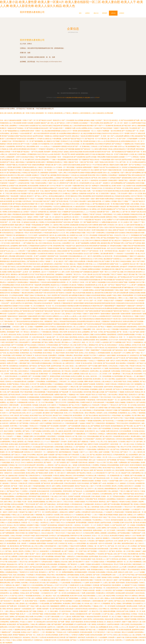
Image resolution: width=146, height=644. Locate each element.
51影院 (3, 342)
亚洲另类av (119, 640)
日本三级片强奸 (73, 577)
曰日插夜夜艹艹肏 (41, 538)
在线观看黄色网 (90, 285)
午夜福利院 (32, 449)
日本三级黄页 (52, 405)
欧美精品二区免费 (47, 481)
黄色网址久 (14, 528)
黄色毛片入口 (39, 442)
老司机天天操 (137, 345)
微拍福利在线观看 (15, 120)
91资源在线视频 (123, 217)
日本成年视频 (58, 481)
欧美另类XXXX (80, 509)
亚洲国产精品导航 (20, 136)
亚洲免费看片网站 (74, 402)
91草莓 (104, 277)
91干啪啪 (131, 290)
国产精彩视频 (70, 149)
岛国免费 (99, 212)
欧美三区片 (41, 635)
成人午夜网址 (40, 222)
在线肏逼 (59, 350)
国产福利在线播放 (132, 358)
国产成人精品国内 (96, 455)
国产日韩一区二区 (126, 162)
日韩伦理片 (22, 251)
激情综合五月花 (64, 457)
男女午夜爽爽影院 (136, 562)
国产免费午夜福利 (55, 358)
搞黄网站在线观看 (99, 217)
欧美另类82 (5, 405)
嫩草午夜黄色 (103, 366)
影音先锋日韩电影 (63, 504)
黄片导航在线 (66, 371)
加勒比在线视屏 (62, 251)
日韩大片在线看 (35, 180)
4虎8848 (101, 543)
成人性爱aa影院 (12, 149)
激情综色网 (47, 371)
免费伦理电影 (110, 199)
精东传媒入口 (93, 141)
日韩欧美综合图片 (16, 368)
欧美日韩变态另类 (36, 549)
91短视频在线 (34, 290)
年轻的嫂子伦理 (52, 543)
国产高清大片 (118, 389)
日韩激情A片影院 (54, 408)
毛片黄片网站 (137, 415)
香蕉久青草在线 (8, 609)
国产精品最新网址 (23, 624)
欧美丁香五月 (127, 342)
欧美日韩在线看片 (117, 507)
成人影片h (85, 180)
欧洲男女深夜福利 (52, 512)
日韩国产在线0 (88, 478)
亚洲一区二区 (17, 408)
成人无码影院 (137, 635)
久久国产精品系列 (116, 525)
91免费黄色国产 (136, 533)
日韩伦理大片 (104, 551)
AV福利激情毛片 (12, 282)
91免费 (83, 593)
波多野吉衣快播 (106, 523)
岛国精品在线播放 (135, 293)
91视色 (32, 183)
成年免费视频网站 (117, 183)
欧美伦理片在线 (54, 517)
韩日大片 (79, 533)
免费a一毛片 (91, 191)
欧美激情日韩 (133, 220)
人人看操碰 (57, 178)
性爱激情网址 (97, 421)
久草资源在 (110, 225)
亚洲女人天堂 (84, 353)
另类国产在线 (135, 212)
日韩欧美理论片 (28, 640)
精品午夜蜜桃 (9, 431)
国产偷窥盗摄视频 (11, 131)
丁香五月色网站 (95, 123)
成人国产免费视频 (94, 426)
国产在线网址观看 (122, 220)
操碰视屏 (78, 149)
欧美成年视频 (81, 293)
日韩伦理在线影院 (70, 483)
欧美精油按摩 (121, 606)
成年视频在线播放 (73, 575)
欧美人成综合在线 (10, 334)
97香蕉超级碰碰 (36, 225)
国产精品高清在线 (100, 478)
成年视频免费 (125, 429)
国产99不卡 (80, 220)
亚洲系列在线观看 (68, 486)
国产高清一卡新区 (78, 162)
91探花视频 (61, 436)
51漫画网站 (42, 601)
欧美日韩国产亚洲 (72, 353)
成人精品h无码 (45, 606)
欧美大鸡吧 (85, 264)
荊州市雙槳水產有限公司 (32, 40)
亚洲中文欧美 (124, 465)
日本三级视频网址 (137, 384)
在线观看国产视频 (53, 601)
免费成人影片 (84, 627)
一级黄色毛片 (71, 556)
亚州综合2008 (137, 609)
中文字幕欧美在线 (126, 577)
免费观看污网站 (95, 243)
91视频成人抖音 (97, 606)
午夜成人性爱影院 (10, 397)
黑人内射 (73, 345)
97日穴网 (98, 486)
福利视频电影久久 (22, 235)
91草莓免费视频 (111, 562)
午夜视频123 (35, 227)
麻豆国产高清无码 (116, 509)
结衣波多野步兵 (45, 418)
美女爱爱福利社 (77, 583)
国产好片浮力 (23, 178)
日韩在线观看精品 (17, 217)
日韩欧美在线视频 (50, 614)
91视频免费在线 (34, 282)
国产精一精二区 (96, 193)
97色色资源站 (7, 570)
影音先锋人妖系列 (38, 444)
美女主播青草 (95, 170)
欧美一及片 (29, 272)
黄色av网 (142, 214)
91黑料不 (134, 269)
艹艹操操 (53, 160)
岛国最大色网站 (7, 272)
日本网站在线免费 (138, 162)
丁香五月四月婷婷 (105, 397)
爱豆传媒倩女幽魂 (74, 165)
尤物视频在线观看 (131, 538)
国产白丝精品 (25, 415)
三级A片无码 (60, 429)
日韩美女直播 (84, 199)
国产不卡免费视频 (116, 342)
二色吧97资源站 (99, 162)
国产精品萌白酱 (32, 261)
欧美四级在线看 (103, 549)
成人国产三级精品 (68, 551)
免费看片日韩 (104, 287)
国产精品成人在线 (39, 178)
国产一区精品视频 (14, 632)
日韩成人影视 (112, 149)
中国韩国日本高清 (66, 146)
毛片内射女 (7, 243)
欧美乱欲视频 (53, 196)
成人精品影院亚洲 (111, 348)
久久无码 (6, 280)
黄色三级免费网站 (102, 340)
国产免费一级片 (139, 120)
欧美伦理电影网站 (43, 160)
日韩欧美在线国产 (73, 160)
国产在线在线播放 (134, 462)
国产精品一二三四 (91, 515)
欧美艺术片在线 (41, 583)
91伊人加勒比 (117, 214)
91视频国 (121, 392)
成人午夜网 (138, 154)
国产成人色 (103, 345)
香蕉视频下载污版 (59, 248)
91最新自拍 (23, 196)
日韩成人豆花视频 (57, 348)
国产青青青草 (87, 287)
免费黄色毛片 (76, 133)
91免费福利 (46, 400)
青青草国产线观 (129, 494)
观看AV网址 (126, 397)
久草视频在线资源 (25, 418)
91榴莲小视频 (67, 162)
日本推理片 (43, 227)
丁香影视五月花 (10, 235)
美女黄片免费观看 (23, 269)
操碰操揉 (89, 293)
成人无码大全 (5, 415)
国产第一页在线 (122, 332)
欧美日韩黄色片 (49, 254)
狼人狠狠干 (17, 585)
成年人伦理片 (66, 272)
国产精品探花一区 (98, 220)
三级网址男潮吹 (24, 361)
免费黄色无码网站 (46, 384)
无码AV (96, 429)
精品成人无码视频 (83, 267)
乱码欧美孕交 (129, 188)
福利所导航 (50, 274)
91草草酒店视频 (17, 141)
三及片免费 (27, 468)
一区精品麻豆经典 (67, 157)
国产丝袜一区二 (31, 635)
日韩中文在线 (20, 157)
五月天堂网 (137, 295)
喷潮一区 (20, 222)
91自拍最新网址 (10, 146)
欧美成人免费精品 (125, 345)
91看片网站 (18, 509)
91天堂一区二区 (130, 251)
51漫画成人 (113, 193)
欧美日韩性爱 (22, 358)
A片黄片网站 (130, 551)
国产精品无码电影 (106, 128)
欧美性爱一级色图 (95, 590)
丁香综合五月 (114, 405)
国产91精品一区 (137, 353)
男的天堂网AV (71, 191)
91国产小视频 (68, 261)
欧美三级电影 (106, 267)
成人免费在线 (8, 199)
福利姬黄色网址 (127, 178)
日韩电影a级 (34, 374)
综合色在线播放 (78, 392)
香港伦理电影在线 (112, 141)
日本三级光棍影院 (56, 144)
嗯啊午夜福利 (89, 382)
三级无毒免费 (104, 254)
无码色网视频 (107, 376)
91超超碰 (82, 423)
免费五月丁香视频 (24, 225)
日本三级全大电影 (103, 509)
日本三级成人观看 (110, 230)
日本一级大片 (4, 120)
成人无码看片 (25, 212)
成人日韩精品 (45, 269)
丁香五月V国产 (91, 233)
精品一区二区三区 (88, 342)
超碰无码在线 (80, 246)
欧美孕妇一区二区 (35, 402)
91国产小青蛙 (124, 173)
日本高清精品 (58, 334)
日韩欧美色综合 (47, 243)
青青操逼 (56, 332)
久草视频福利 (94, 567)
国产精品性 (42, 120)
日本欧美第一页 (30, 256)
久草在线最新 (93, 235)
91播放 (22, 293)
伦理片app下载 (123, 146)
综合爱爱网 (76, 470)
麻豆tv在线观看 (26, 175)
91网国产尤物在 (29, 295)
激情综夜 (7, 486)
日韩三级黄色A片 (103, 178)
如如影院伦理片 (122, 379)
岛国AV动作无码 (116, 160)
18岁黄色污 (75, 635)
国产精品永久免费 (87, 470)
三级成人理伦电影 (16, 536)
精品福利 (122, 251)
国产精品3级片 (126, 126)
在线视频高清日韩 (82, 614)
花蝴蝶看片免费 (70, 128)
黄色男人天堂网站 (118, 486)
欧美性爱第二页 (99, 379)
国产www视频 (14, 254)
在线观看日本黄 (58, 220)
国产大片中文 (108, 635)
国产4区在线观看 (53, 426)
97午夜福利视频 (105, 160)
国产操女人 (38, 196)
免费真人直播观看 (101, 533)
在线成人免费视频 (45, 478)
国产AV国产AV (99, 126)
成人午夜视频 (130, 209)
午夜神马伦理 (137, 280)
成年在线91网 (49, 468)
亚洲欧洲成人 (86, 146)
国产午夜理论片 (64, 345)
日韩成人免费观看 (133, 382)
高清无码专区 (48, 334)
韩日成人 (115, 251)
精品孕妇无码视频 (28, 204)
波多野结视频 (94, 556)
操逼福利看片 (45, 551)
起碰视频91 (31, 382)
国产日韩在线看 (74, 455)
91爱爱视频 (49, 162)
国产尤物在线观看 (135, 559)
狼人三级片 (47, 295)
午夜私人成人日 (17, 515)
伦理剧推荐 (105, 240)
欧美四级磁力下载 (114, 447)
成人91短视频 (101, 431)
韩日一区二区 (27, 141)
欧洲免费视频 (12, 543)
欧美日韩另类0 (109, 162)
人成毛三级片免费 (109, 583)
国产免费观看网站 (56, 603)
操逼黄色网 (15, 478)
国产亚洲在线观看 (68, 421)
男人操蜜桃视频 (43, 173)
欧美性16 (120, 186)
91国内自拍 (14, 483)
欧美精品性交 (121, 149)
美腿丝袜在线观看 (127, 248)
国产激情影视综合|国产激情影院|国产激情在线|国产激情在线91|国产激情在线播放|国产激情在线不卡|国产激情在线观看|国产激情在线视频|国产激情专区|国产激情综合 (74, 311)
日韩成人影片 (62, 191)
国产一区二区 (115, 123)
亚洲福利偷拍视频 (81, 361)
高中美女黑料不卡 (35, 562)
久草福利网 (33, 491)
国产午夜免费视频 (105, 429)
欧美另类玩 (128, 564)
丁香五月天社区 (60, 533)
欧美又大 (118, 167)
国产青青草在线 (25, 546)
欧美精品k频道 (128, 389)
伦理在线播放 (4, 133)
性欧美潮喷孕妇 (61, 575)
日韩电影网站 (57, 374)
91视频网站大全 (53, 368)
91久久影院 (94, 149)
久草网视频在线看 (16, 188)
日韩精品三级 (13, 465)
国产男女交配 (128, 426)
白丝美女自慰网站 (55, 290)
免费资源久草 (14, 423)
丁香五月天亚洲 (27, 264)
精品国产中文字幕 (90, 355)
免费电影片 (96, 186)
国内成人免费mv (27, 630)
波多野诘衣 (110, 541)
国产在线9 (28, 165)
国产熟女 (101, 327)
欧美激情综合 (24, 366)
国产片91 (62, 186)
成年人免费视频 (74, 374)
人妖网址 (118, 614)
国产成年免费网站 (135, 173)
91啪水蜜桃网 (63, 280)
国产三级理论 (109, 601)
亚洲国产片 (45, 376)
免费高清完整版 (112, 434)
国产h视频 (33, 611)
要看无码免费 (14, 405)
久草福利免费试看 (103, 264)
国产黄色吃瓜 (73, 564)
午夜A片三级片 (39, 204)
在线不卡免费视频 (46, 423)
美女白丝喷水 (104, 556)
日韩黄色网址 (100, 233)
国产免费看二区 (47, 225)
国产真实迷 (121, 460)
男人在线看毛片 (49, 515)
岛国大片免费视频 (103, 131)
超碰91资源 (63, 199)
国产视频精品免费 (18, 452)
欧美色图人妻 (54, 133)
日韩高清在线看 (30, 570)
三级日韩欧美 (26, 227)
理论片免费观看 (47, 630)
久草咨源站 (138, 408)
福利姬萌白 (139, 541)
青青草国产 (59, 222)
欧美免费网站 (137, 371)
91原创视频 (104, 269)
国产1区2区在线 (109, 640)
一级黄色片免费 (136, 549)
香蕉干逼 (28, 554)
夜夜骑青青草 (45, 133)
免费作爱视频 (41, 543)
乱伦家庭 (46, 139)
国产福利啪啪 (11, 173)
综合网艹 (33, 368)
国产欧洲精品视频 (124, 533)
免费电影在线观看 (96, 173)
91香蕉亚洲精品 (107, 214)
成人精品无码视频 (87, 133)
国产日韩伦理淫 (63, 295)
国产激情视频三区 (103, 246)
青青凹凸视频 (76, 603)
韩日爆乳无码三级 (31, 160)
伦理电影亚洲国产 (115, 178)
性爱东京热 (16, 193)
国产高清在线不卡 (7, 601)
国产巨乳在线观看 (37, 152)
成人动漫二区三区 (82, 235)
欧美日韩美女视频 (56, 554)
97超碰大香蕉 (124, 128)
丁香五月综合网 (30, 504)
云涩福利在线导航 (23, 183)
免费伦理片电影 (12, 363)
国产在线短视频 (104, 274)
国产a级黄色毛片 (137, 457)
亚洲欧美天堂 (56, 439)
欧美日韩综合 (50, 429)
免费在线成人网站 (16, 374)
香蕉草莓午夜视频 (38, 410)
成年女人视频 (136, 126)
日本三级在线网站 (136, 449)
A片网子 (98, 342)
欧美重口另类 (59, 515)
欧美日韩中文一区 (40, 170)
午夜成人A (93, 577)
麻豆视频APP (141, 376)
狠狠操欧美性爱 (7, 204)
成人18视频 (77, 264)
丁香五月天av (77, 274)
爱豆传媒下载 (133, 274)
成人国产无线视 (132, 238)
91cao (46, 442)
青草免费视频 (127, 603)
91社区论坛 (56, 207)
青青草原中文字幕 (77, 536)
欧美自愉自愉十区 (123, 355)
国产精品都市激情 (48, 447)
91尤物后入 (27, 387)
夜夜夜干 (55, 567)
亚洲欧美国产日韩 (110, 293)
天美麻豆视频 (138, 389)
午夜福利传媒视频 (52, 392)
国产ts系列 (40, 504)
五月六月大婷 (114, 340)
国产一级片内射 (35, 133)
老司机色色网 (86, 496)
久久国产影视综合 (103, 146)
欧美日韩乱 (67, 222)
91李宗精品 (69, 254)
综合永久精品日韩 (48, 533)
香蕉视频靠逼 (110, 423)
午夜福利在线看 (106, 350)
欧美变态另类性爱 (60, 637)
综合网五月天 (86, 170)
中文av (63, 523)
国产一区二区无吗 (58, 337)
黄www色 (45, 329)
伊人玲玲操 (86, 603)
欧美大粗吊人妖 (38, 264)
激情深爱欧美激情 (28, 214)
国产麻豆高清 (46, 483)
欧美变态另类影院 (127, 368)
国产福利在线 (85, 149)
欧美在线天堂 (73, 332)
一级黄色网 (132, 180)
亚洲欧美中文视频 (84, 295)
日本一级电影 (28, 217)
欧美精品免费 (120, 593)
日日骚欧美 (19, 434)
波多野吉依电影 (127, 160)
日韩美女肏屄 (34, 423)
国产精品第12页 (122, 230)
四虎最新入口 (56, 361)
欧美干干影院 (55, 523)
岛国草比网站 (94, 371)
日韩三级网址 (32, 358)
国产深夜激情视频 (72, 598)
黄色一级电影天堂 (6, 473)
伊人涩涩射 (139, 193)
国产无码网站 (95, 254)
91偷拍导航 (47, 434)
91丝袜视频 (120, 421)
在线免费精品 (111, 499)
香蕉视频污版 (50, 632)
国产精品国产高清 (73, 559)
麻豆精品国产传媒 (81, 444)
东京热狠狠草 (103, 180)
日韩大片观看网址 (102, 175)
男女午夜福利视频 (26, 392)
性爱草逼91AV (96, 222)
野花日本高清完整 (41, 627)
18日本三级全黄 (87, 274)
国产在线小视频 (72, 238)
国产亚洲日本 (136, 478)
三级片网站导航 (69, 444)
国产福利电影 (53, 191)
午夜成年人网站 (84, 277)
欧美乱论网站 (31, 473)
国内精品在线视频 (12, 418)
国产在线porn (90, 348)
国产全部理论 (35, 379)
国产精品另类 (15, 287)
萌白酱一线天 (106, 248)
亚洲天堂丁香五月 (33, 209)
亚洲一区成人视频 (42, 191)
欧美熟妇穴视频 (80, 233)
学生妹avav (89, 204)
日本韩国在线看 (77, 439)
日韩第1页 (79, 363)
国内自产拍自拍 (80, 486)
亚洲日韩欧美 (16, 460)
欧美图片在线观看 (28, 123)
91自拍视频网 (103, 637)
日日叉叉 (22, 465)
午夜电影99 (104, 405)
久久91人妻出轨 (66, 617)
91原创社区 (33, 212)
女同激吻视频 (132, 167)
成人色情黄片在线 (129, 186)
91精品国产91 (12, 183)
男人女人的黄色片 (80, 327)
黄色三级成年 (141, 207)
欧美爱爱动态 (14, 366)
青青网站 (35, 489)
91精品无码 (82, 541)
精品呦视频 (102, 282)
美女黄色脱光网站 (137, 624)
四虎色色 (97, 382)
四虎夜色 (99, 439)
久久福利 (127, 225)
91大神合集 (73, 175)
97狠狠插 (50, 248)
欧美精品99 (18, 481)
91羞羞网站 (17, 630)
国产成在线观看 (96, 248)
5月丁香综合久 (25, 332)
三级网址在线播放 (66, 630)
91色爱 (28, 251)
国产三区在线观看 (95, 614)
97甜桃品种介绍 (126, 240)
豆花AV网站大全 (104, 609)
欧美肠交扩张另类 (102, 191)
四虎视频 (61, 355)
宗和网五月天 (57, 193)
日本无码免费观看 (125, 431)
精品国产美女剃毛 (65, 136)
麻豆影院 (134, 410)
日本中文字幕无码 (137, 196)
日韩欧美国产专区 (29, 499)
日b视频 (65, 193)
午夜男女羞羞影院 (73, 632)
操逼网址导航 (78, 530)
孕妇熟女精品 (102, 447)
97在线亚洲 (98, 580)
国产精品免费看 (123, 489)
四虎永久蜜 (84, 374)
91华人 (117, 162)
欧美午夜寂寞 (106, 426)
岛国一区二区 (50, 217)
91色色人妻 (140, 180)
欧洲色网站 (67, 603)
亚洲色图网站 (46, 285)
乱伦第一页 (109, 204)
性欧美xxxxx (91, 473)
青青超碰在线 (119, 387)
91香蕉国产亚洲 (15, 439)
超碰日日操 (123, 515)
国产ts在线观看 (41, 256)
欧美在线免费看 (33, 186)
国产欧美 (94, 178)
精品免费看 (49, 178)
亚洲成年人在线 (102, 413)
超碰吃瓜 (61, 196)
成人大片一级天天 (86, 256)
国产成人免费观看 (12, 556)
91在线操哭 (109, 512)
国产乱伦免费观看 (32, 248)
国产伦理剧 (9, 240)
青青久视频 (7, 214)
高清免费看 (37, 439)
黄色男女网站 (64, 509)
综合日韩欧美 (99, 144)
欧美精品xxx (93, 353)
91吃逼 (139, 350)
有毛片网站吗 (42, 449)
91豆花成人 (86, 238)
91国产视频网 (87, 222)
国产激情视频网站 (38, 141)
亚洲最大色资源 (99, 562)
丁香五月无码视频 (40, 559)
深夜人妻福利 (20, 603)
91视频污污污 (132, 256)
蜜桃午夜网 (103, 225)
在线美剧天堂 (135, 355)
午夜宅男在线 (26, 201)
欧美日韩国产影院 (31, 601)
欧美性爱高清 (38, 462)
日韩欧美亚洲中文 (35, 476)
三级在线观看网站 (9, 496)
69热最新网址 (49, 259)
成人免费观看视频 (63, 596)
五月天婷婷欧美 (139, 170)
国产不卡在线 (25, 144)
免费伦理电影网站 (85, 606)
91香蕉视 (74, 131)
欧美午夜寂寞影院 (98, 196)
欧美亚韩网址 (139, 632)
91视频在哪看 (87, 329)
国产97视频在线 (112, 502)
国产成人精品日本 (115, 240)
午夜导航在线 (25, 207)
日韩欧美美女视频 (131, 233)
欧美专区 (6, 423)
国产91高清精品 (127, 131)
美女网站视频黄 (10, 277)
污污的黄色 (122, 442)
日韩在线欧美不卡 (102, 473)
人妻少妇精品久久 (107, 382)
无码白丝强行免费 (59, 259)
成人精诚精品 (74, 606)
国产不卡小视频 (15, 209)
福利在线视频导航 (53, 282)
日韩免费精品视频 (8, 285)
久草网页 (35, 217)
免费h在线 (74, 449)
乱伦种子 (49, 120)
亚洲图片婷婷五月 (87, 402)
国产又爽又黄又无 (72, 183)
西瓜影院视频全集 (94, 280)
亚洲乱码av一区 (121, 468)
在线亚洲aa (47, 567)
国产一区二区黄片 (11, 222)
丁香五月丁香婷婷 (116, 274)
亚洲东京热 (16, 144)
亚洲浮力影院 (73, 442)
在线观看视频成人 (52, 382)
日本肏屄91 (10, 436)
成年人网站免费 (30, 240)
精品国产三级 (134, 627)
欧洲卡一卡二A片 (91, 525)
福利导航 (98, 201)
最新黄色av (15, 274)
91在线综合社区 (101, 460)
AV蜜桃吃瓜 (6, 259)
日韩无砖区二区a (65, 382)
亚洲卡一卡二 (8, 238)
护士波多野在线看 (81, 624)
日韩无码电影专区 (51, 546)
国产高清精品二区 (20, 128)
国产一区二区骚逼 (129, 525)
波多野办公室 (24, 549)
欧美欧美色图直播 (125, 630)
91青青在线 (94, 517)
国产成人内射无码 (42, 126)
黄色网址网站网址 (26, 267)
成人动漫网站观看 (23, 131)
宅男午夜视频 (46, 439)
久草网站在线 (78, 340)
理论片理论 (51, 575)
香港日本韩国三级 (22, 533)
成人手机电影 (29, 442)
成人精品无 (59, 261)
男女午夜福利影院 (95, 267)
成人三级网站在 (73, 193)
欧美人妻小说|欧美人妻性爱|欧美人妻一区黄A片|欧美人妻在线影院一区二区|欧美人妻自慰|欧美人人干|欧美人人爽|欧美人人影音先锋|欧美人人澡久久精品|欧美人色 (53, 113)
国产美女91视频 (114, 285)
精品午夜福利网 (12, 261)
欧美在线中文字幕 (36, 334)
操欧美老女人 (81, 212)
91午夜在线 (43, 282)
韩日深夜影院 (137, 400)
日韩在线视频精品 (56, 470)
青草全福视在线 (137, 175)
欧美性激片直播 (28, 515)
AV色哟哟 (23, 209)
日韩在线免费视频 (68, 478)
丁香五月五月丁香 (130, 507)
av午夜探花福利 (47, 233)
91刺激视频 (131, 282)
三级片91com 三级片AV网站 (89, 452)
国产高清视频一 (93, 551)
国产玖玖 (133, 277)
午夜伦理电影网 (66, 178)
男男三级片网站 (17, 499)
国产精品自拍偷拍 (119, 227)
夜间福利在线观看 (117, 520)
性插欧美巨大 (121, 499)
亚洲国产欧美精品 (13, 384)
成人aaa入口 (93, 374)
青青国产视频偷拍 (19, 635)
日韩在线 (94, 146)
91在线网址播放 (129, 640)
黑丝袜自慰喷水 (78, 254)
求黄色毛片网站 (51, 577)
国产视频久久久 (126, 609)
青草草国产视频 (38, 614)
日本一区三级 (70, 590)
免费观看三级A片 (64, 329)
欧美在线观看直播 (120, 327)
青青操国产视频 (60, 556)
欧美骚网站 (18, 264)
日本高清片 (16, 327)
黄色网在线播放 (23, 282)
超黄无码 (130, 259)
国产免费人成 (58, 340)
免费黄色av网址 (36, 251)
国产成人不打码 (74, 405)
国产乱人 (46, 196)
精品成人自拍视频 (77, 382)
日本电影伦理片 (120, 199)
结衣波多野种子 (105, 444)
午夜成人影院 (25, 384)
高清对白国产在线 (123, 611)
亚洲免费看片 (53, 355)
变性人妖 (53, 123)
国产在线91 (66, 188)
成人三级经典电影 (94, 507)
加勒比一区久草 (102, 457)
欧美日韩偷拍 (66, 376)
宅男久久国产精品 (126, 243)
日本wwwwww (113, 457)
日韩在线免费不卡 (25, 342)
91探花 (65, 541)
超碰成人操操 (68, 152)
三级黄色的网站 (45, 588)
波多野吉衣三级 (69, 217)
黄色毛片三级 (137, 622)
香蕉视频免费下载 (127, 504)
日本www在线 (7, 630)
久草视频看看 (106, 603)
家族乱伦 (84, 426)
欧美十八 (6, 413)
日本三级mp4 (123, 546)
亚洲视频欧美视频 (64, 418)
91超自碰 (48, 337)
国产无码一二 (107, 212)
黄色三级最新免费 (65, 277)
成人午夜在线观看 (15, 123)
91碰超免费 (37, 285)
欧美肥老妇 (45, 251)
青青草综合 (141, 619)
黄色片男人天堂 (97, 611)
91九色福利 (123, 238)
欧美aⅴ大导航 (105, 507)
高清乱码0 (88, 178)
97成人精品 (54, 496)
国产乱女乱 (7, 251)
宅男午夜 (6, 366)
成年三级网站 (57, 486)
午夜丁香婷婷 (80, 395)
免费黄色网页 (141, 329)
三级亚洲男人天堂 (62, 627)
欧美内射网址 (126, 196)
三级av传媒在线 (81, 538)
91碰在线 (82, 136)
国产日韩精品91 (117, 144)
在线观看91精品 (71, 293)
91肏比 (141, 264)
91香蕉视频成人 (35, 481)
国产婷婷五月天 (50, 230)
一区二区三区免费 (109, 530)
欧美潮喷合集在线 (23, 611)
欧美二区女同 (64, 269)
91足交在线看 (46, 528)
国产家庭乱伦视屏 (42, 473)
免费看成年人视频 (45, 624)
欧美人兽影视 (33, 590)
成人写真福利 (116, 196)
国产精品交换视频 (110, 332)
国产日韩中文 (135, 491)
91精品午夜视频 (129, 418)
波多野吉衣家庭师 (114, 624)
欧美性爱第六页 (92, 637)
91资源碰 (88, 564)
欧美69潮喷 (114, 146)
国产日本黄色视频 (114, 504)
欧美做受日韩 (99, 152)
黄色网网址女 (12, 180)
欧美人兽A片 (27, 413)
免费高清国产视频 (78, 617)
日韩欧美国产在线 (118, 538)
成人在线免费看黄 (19, 238)
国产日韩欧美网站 (90, 227)
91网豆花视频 (70, 167)
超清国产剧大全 (86, 165)
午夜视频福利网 (22, 402)
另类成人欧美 (25, 593)
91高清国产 (43, 525)
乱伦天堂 (96, 274)
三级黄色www (25, 478)
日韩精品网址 (91, 554)
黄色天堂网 (63, 332)
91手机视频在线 (63, 405)
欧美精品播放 (73, 541)
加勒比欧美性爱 (64, 368)
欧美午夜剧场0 (103, 337)
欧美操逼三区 (102, 622)
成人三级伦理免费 (76, 126)
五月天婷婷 (25, 290)
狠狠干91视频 (127, 622)
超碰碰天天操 (7, 141)
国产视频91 (137, 556)
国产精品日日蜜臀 (23, 494)
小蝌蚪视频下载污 (25, 363)
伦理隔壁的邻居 (115, 570)
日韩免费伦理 (86, 512)
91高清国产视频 (113, 481)
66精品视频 (88, 220)
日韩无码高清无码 (45, 489)
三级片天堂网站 (63, 546)
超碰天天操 (137, 577)
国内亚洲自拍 (15, 546)
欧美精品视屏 (12, 624)
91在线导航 (7, 489)
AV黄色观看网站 (61, 160)
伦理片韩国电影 (17, 355)
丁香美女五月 (33, 426)
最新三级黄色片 (79, 499)
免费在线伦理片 (77, 619)
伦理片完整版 (37, 188)
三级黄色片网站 (58, 225)
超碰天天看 (46, 554)
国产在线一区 (113, 546)
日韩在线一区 (38, 434)
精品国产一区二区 (114, 400)
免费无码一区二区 (123, 562)
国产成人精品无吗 (106, 436)
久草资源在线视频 (52, 345)
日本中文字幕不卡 (35, 528)
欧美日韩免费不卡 (96, 583)
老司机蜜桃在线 (7, 160)
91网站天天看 (74, 387)
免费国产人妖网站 (75, 512)
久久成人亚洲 (84, 240)
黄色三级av (8, 408)
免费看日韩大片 (66, 580)
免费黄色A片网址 (129, 136)
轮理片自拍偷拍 (120, 233)
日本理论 (41, 261)
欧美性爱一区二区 (46, 494)
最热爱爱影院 (112, 334)
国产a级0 (47, 123)
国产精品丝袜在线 (16, 413)
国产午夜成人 (11, 162)
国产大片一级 (36, 340)
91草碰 (42, 175)
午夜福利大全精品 (125, 502)
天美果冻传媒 (49, 204)
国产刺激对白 (60, 293)
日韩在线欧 (92, 572)
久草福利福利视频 (99, 410)
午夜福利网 (116, 436)
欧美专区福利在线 (35, 556)
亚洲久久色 (82, 436)
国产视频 (101, 290)
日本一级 (74, 243)
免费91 (126, 165)
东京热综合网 (74, 627)
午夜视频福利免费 (115, 287)
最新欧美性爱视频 (110, 611)
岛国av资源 (55, 199)
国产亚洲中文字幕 (117, 418)
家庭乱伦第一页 (138, 512)
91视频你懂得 (76, 186)
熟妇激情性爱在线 (21, 382)
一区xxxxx (93, 131)
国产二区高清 (4, 254)
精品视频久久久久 (113, 483)
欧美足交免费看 (77, 376)
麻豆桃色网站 (30, 293)
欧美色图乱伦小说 (85, 209)
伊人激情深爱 (108, 389)
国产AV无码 (58, 165)
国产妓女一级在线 (69, 614)
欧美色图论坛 (58, 162)
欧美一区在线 (123, 170)
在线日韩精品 (87, 410)
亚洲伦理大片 (133, 395)
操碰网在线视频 (129, 334)
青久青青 (116, 261)
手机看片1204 (51, 170)
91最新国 (126, 476)
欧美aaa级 (117, 635)
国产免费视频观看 (9, 533)
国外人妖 (92, 460)
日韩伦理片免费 (45, 348)
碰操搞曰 (123, 483)
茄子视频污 (57, 141)
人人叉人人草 (124, 627)
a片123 (128, 235)
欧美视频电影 (15, 293)
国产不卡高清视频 (18, 345)
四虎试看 (57, 154)
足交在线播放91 (84, 123)
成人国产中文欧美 (119, 358)
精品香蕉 (11, 175)
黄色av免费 (113, 462)
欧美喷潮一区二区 (65, 282)
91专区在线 (35, 201)
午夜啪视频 (54, 280)
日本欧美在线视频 (64, 640)
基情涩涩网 (105, 193)
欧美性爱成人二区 (39, 596)
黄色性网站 (41, 465)
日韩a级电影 (140, 251)
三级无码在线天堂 (73, 240)
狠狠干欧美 (43, 201)
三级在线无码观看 (19, 473)
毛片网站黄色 (39, 295)
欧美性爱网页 (7, 337)
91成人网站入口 (138, 520)
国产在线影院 (61, 462)
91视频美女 (57, 562)
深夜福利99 (62, 525)
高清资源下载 (23, 476)
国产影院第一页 (119, 188)
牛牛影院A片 (130, 227)
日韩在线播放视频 (74, 256)
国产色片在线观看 (71, 397)
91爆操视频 (141, 413)
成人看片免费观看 (6, 643)
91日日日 (107, 520)
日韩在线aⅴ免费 (112, 572)
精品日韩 (40, 455)
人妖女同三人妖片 (25, 340)
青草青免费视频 (81, 523)
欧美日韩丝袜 (78, 334)
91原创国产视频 (10, 165)
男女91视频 (18, 230)
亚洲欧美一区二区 (135, 611)
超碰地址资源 (13, 476)
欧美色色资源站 (99, 619)
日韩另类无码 (79, 489)
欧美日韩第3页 (90, 431)
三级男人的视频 (31, 517)
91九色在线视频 (51, 240)
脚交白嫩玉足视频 (98, 392)
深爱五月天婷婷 (93, 444)
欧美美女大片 (29, 452)
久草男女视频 (78, 384)
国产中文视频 (93, 366)
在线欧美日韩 (105, 418)
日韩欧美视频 (59, 447)
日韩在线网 (82, 201)
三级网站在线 (43, 457)
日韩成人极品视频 (104, 259)
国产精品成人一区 (130, 376)
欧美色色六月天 (118, 133)
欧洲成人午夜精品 (22, 173)
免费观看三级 (88, 418)
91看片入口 (107, 272)
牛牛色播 (13, 348)
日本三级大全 (119, 225)
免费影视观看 (87, 167)
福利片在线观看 (30, 126)
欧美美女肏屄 (130, 392)
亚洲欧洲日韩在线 (25, 530)
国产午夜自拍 (100, 348)
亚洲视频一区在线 (101, 481)
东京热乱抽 (120, 596)
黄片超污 (55, 588)
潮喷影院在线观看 (88, 481)
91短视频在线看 (89, 504)
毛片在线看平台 (138, 603)
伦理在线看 (108, 543)
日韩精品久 (102, 434)
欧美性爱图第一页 (79, 415)
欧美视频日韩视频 (112, 515)
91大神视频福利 (8, 509)
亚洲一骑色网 (22, 543)
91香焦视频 (115, 329)
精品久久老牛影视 (54, 580)
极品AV (65, 570)
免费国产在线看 (40, 230)
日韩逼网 (86, 141)
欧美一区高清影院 (20, 606)
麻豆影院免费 (23, 274)
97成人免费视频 (44, 590)
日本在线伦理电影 (82, 460)
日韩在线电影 (36, 530)
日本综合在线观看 (138, 340)
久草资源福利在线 (76, 504)
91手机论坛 (32, 280)
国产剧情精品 (65, 126)
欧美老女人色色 (84, 337)
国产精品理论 (81, 473)
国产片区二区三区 (115, 473)
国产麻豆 (112, 551)
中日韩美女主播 (91, 476)
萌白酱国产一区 (97, 136)
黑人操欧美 (59, 431)
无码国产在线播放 (15, 379)
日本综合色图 (15, 389)
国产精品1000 (40, 240)
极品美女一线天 (51, 596)
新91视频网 (83, 160)
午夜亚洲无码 (9, 457)
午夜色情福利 (35, 588)
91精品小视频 (116, 295)
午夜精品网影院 (27, 188)
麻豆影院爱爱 (8, 201)
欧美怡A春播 (14, 444)
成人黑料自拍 (79, 227)
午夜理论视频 (84, 577)
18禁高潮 (75, 611)
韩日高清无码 (69, 507)
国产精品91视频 (38, 259)
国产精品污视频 (6, 507)
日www (111, 556)
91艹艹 (129, 157)
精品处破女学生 (12, 564)
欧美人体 (62, 538)
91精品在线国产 (63, 387)
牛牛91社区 (128, 387)
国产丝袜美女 (61, 149)
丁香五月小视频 (124, 491)
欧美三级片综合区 (29, 509)
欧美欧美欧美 (8, 554)
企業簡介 (88, 13)
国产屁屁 (71, 139)
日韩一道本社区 (97, 329)
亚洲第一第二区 (107, 496)
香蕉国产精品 (123, 395)
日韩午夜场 (131, 230)
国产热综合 (6, 188)
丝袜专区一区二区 (15, 447)
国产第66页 (126, 212)
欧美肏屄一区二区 (20, 248)
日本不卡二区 (114, 139)
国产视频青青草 (72, 637)
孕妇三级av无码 (36, 243)
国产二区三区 (34, 120)
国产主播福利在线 (109, 439)
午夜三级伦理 (15, 415)
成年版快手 (124, 267)
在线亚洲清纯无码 (112, 588)
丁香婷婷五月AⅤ (24, 572)
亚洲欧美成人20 (70, 447)
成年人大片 (12, 494)
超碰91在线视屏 (49, 455)
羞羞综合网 (40, 570)
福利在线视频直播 (84, 131)
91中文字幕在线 (97, 165)
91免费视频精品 (5, 287)
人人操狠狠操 (70, 429)
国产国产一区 (77, 146)
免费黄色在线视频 (94, 269)
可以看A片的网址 (83, 567)
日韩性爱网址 (48, 220)
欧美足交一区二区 (137, 141)
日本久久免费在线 (27, 462)
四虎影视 (115, 170)
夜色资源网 (138, 374)
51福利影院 (68, 274)
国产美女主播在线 (92, 415)
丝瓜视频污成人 (112, 277)
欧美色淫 (29, 136)
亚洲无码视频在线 (14, 212)
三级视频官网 (102, 630)
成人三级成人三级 (40, 167)
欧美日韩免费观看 (118, 598)
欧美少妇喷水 (126, 436)
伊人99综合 (7, 640)
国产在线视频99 (119, 590)
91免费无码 (130, 496)
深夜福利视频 (36, 342)
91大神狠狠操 (32, 543)
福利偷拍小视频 (89, 120)
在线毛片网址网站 (122, 361)
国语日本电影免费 (42, 536)
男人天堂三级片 (27, 439)
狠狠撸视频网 (57, 570)
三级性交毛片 (77, 342)
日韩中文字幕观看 (72, 123)
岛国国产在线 (114, 264)
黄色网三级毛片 (5, 274)
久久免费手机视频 (135, 123)
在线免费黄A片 (31, 139)
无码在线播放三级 (86, 368)
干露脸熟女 (80, 285)
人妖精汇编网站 (101, 528)
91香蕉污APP (85, 251)
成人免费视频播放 (63, 410)
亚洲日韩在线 (83, 462)
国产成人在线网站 (20, 154)
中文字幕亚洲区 (14, 590)
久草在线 (31, 583)
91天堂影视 (51, 272)
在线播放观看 (74, 225)
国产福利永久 (61, 123)
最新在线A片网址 (76, 196)
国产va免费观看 (67, 180)
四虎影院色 (100, 384)
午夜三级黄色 (15, 350)
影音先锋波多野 (31, 465)
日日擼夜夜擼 (22, 397)
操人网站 (49, 502)
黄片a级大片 (62, 473)
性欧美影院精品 (114, 368)
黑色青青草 (97, 617)
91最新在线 (8, 517)
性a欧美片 (35, 418)
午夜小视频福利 (141, 598)
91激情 (126, 290)
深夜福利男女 (5, 593)
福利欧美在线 (85, 259)
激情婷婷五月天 (69, 348)
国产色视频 (27, 243)
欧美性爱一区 (107, 617)
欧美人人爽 (73, 567)
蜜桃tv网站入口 (117, 212)
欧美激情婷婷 (59, 468)
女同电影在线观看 (17, 295)
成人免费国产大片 (110, 220)
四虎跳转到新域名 (46, 397)
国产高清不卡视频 (106, 170)
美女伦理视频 (79, 120)
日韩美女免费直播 (79, 261)
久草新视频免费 (55, 551)
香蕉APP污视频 (123, 201)
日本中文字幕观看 (19, 517)
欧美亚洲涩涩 (141, 590)
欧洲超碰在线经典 (53, 559)
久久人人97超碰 (60, 499)
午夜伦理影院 (51, 436)
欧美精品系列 (41, 622)
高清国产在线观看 (74, 496)
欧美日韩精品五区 (16, 637)
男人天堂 (122, 235)
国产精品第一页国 (62, 209)
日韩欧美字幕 (5, 389)
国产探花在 (33, 366)
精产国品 (104, 238)
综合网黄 (66, 225)
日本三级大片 (58, 502)
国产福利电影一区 (82, 447)
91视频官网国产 (40, 214)
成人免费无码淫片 (82, 366)
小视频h (26, 481)
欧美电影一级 (5, 546)
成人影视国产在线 (12, 186)
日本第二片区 (84, 282)
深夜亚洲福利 (137, 564)
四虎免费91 (47, 152)
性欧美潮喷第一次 (118, 585)
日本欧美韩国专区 (59, 549)
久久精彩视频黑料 (89, 491)
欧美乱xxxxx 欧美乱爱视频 (77, 543)
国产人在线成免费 (117, 136)
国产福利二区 (141, 442)
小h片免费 (136, 160)
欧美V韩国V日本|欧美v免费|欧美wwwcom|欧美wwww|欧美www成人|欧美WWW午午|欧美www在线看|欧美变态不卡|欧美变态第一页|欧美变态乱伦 (85, 316)
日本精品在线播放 (125, 261)
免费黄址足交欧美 (49, 598)
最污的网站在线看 (57, 483)
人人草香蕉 (9, 167)
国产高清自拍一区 (95, 251)
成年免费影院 (53, 329)
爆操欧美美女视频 (87, 580)
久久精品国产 (5, 528)
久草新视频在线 (16, 214)
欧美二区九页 (16, 462)
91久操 (31, 178)
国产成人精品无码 (52, 509)
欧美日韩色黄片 (32, 149)
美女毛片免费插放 (20, 525)
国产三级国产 (51, 201)
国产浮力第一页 (124, 405)
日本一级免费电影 (114, 374)
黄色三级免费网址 (11, 191)
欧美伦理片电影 (53, 538)
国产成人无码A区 (18, 596)
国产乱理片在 (75, 517)
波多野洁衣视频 (91, 157)
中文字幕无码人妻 (103, 139)
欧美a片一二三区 (26, 614)
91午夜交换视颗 (44, 603)
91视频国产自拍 (97, 167)
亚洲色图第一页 (113, 630)
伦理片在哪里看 (93, 225)
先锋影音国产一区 (13, 400)
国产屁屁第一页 (77, 222)
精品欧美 (54, 285)
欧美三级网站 (10, 617)
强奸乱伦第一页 (25, 489)
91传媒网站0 (57, 434)
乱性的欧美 (87, 536)
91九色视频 (34, 144)
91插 (136, 254)
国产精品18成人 (91, 630)
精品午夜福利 (61, 353)
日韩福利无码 (132, 267)
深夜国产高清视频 (131, 619)
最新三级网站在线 (106, 567)
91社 (45, 617)
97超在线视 (36, 267)
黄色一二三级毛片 (72, 494)
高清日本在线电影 (83, 483)
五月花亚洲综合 (108, 188)
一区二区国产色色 (81, 551)
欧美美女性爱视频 (52, 635)
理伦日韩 (35, 637)
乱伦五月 (87, 254)
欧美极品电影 (100, 154)
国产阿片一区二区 (55, 572)
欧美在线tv (53, 251)
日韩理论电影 (58, 541)
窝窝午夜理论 (23, 246)
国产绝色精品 (17, 204)
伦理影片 (124, 570)
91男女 (62, 154)
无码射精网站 (53, 173)
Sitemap (97, 98)
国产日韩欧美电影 (122, 154)
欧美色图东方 (102, 624)
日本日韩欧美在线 (130, 272)
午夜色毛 (56, 476)
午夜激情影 (128, 512)
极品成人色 (71, 227)
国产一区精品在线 (83, 468)
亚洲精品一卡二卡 (43, 611)
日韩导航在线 (57, 363)
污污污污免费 (32, 235)
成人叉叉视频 (117, 617)
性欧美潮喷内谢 (133, 554)
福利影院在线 (56, 371)
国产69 (109, 559)
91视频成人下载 (87, 214)
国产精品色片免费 (44, 366)
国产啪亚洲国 (136, 246)
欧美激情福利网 (77, 287)
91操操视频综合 (138, 342)
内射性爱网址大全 (99, 256)
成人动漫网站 (127, 415)
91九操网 (86, 583)
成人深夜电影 (54, 136)
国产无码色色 (97, 214)
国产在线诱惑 (115, 259)
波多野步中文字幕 (46, 246)
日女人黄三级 (49, 507)
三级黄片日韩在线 (111, 384)
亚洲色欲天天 (65, 141)
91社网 (41, 209)
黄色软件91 (31, 196)
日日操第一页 (60, 167)
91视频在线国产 (55, 442)
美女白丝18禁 (134, 264)
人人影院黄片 (84, 598)
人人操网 (81, 564)
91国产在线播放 (50, 238)
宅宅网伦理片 (23, 528)
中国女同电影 (116, 415)
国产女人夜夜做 (61, 238)
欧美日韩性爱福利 (36, 233)
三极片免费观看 (74, 570)
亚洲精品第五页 (101, 207)
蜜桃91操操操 (102, 577)
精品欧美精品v (54, 267)
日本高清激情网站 (56, 491)
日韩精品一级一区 (93, 546)
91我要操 (55, 214)
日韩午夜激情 (96, 496)
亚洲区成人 (13, 269)
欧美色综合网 (43, 128)
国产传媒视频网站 (84, 243)
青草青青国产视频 (35, 496)
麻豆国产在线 (139, 496)
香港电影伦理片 (22, 191)
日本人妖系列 (140, 470)
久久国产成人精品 (60, 204)
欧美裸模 (89, 136)
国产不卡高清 (29, 199)
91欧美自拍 (134, 429)
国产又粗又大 (16, 455)
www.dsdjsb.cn (61, 98)
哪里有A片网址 (95, 238)
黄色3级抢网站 (105, 123)
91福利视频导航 (30, 162)
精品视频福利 (123, 434)
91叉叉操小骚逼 (68, 264)
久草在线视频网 (12, 598)
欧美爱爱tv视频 (13, 225)
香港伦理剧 (92, 175)
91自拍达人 (91, 361)
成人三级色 (37, 630)
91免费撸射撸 (122, 462)
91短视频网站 (9, 264)
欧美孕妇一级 (121, 551)
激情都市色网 (7, 577)
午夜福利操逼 (91, 400)
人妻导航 (26, 374)
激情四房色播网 (19, 457)
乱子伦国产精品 (101, 395)
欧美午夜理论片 (27, 447)
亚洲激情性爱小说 (116, 476)
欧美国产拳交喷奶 (8, 170)
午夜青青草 (64, 389)
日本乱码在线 (113, 366)
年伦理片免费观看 (80, 546)
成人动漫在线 (99, 489)
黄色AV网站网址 (90, 413)
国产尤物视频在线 (86, 272)
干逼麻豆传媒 (67, 528)
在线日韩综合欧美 (38, 337)
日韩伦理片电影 (137, 447)
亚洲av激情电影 (15, 207)
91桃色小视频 (118, 290)
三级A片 (134, 261)
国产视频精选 (54, 520)
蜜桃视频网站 (133, 217)
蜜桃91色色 (57, 212)
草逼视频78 (24, 193)
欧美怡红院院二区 (76, 144)
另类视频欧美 (135, 235)
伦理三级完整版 (5, 504)
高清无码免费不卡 (25, 444)
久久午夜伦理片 (107, 590)
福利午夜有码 (109, 387)
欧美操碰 (63, 267)
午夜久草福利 (117, 397)
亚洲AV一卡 (78, 217)
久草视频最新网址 (23, 180)
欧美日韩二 (70, 525)
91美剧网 (122, 588)
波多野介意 (51, 627)
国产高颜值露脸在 (124, 410)
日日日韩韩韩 (106, 486)
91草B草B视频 (16, 152)
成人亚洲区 (113, 186)
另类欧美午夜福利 (94, 523)
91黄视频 (89, 421)
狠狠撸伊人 (107, 538)
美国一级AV (107, 136)
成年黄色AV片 (69, 489)
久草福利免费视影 (127, 295)
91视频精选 (61, 590)
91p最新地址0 (102, 355)
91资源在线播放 (91, 449)
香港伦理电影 (78, 355)
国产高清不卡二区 (53, 287)
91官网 (86, 350)
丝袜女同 (40, 220)
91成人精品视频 (46, 131)
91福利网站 (18, 431)
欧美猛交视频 (78, 152)
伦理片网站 (14, 426)
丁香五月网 (9, 193)
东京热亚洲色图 (95, 295)
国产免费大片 (93, 282)
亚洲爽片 (45, 421)
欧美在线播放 (101, 572)
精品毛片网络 (111, 596)
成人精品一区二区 (19, 160)
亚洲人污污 (68, 413)
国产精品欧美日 (8, 329)
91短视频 (141, 572)
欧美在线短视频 (52, 564)
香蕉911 (62, 128)
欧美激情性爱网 (101, 491)
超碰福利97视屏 (98, 272)
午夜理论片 (75, 282)
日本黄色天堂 (63, 543)
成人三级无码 (138, 452)
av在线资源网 (108, 358)
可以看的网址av (98, 520)
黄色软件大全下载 (71, 436)
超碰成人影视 (29, 170)
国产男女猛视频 (31, 254)
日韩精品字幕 (68, 415)
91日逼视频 (86, 248)
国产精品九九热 (120, 601)
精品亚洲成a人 (22, 261)
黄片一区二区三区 (138, 387)
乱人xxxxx (123, 259)
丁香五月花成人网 (127, 374)
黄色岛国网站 (31, 146)
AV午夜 (44, 619)
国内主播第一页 (35, 207)
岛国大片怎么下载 (81, 507)
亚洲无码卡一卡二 (41, 452)
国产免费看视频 (62, 227)
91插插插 (135, 240)
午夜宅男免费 (131, 149)
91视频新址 (109, 327)
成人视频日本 (48, 141)
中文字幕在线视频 (48, 402)
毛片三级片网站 (110, 379)
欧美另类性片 (128, 556)
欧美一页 (8, 295)
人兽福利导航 (57, 264)
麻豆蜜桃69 (47, 413)
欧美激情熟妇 (68, 334)
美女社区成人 (57, 243)
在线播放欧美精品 (12, 572)
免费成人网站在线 (66, 476)
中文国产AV (63, 588)
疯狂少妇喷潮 (9, 248)
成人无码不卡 (89, 489)
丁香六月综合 (115, 452)
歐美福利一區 (47, 609)
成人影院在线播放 (124, 141)
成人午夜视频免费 (66, 287)
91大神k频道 (43, 580)
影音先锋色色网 (99, 402)
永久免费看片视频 (102, 408)
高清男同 (54, 295)
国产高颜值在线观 (57, 413)
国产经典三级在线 (84, 188)
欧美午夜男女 (88, 619)
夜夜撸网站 (94, 337)
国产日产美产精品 (119, 209)
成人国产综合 (115, 449)
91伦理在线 (42, 637)
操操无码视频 (29, 238)
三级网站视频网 (35, 269)
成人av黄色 (128, 520)
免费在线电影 (98, 530)
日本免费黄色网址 (107, 494)
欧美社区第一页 (110, 256)
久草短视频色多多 (9, 434)
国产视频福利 (100, 541)
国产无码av (100, 227)
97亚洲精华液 (109, 126)
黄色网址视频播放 (107, 209)
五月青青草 (26, 421)
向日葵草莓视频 (118, 376)
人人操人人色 (85, 455)
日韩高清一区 (26, 523)
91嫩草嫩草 (15, 489)
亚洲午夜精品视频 (98, 230)
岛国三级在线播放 (19, 575)
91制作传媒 (47, 199)
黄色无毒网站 (53, 457)
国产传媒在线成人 (50, 504)
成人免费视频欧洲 (102, 627)
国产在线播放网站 (129, 183)
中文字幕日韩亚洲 (92, 502)
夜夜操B (10, 470)
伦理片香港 (45, 277)
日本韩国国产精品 (43, 470)
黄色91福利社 (34, 287)
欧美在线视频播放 (122, 256)
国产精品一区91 (74, 269)
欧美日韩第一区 (26, 337)
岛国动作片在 (59, 217)
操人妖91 (17, 329)
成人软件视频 (17, 201)
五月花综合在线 (92, 327)
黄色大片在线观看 (128, 632)
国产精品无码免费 (36, 567)
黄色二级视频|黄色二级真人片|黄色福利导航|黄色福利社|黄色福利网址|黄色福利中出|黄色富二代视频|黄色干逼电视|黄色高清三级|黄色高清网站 (87, 321)
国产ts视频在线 (83, 442)
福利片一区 (32, 622)
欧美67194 (89, 562)
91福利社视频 (91, 201)
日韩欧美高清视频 (82, 556)
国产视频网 (94, 483)
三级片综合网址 (113, 395)
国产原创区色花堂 (20, 139)
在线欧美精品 (126, 614)
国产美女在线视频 (109, 167)
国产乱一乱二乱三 (73, 199)
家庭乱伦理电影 (5, 152)
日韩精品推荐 (102, 235)
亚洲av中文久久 (68, 554)
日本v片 (71, 509)
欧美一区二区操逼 (113, 478)
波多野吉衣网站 (126, 400)
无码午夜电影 (129, 421)
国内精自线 (118, 126)
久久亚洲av (16, 337)
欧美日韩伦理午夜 (27, 285)
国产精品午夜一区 (91, 139)
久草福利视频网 (132, 139)
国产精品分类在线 (93, 160)
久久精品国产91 (137, 509)
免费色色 (135, 596)
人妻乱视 (11, 154)
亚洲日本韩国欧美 (136, 465)
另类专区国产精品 (125, 340)
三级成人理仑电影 (15, 559)
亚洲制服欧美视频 (68, 361)
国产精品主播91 (19, 554)
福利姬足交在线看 (29, 222)
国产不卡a (104, 546)
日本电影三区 (55, 389)
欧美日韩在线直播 (91, 549)
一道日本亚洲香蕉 (115, 131)
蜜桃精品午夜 (94, 345)
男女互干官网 (119, 564)
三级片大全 (110, 632)
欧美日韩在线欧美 (12, 376)
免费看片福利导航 (61, 395)
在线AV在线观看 (50, 410)
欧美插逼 (56, 630)
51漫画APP (136, 222)
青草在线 (115, 559)
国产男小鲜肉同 (70, 154)
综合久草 (38, 395)
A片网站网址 (90, 261)
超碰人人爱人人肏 (76, 410)
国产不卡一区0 (40, 512)
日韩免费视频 (113, 413)
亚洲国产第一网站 (70, 220)
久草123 (78, 259)
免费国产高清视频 (96, 277)
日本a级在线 (72, 285)
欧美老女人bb (51, 167)
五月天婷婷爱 (4, 209)
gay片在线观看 (37, 413)
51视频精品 (71, 395)
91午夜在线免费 (90, 207)
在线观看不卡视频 (33, 525)
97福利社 (92, 442)
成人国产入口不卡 (137, 580)
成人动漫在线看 (92, 543)
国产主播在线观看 (14, 392)
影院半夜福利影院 (15, 538)
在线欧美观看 (90, 593)
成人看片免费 (76, 358)
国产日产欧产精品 (129, 575)
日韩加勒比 (69, 384)
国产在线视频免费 (74, 426)
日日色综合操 (25, 389)
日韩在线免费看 (80, 400)
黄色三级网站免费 (28, 627)
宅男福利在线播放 (116, 246)
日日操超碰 (37, 447)
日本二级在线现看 (36, 350)
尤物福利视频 (63, 567)
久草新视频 (24, 449)
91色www (99, 462)
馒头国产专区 (58, 415)
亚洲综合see (10, 382)
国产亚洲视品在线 (124, 277)
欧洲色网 (50, 637)
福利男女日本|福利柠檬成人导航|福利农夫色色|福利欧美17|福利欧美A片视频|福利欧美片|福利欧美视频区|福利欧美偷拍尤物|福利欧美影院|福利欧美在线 (65, 303)
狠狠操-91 (48, 214)
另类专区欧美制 (102, 400)
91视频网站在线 (128, 144)
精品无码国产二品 (19, 272)
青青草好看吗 (68, 491)
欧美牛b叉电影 (8, 520)
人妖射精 (65, 139)
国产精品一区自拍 (113, 235)
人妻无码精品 (14, 133)
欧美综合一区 (79, 525)
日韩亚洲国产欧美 (91, 499)
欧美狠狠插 (126, 214)
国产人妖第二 (77, 180)
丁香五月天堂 (107, 120)
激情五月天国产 (76, 170)
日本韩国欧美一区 (140, 460)
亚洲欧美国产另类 (40, 293)
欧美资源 (97, 418)
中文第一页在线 (27, 502)
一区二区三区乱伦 (103, 536)
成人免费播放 (15, 593)
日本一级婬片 (124, 123)
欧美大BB (3, 173)
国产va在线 (103, 483)
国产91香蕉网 (90, 408)
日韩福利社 (96, 494)
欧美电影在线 (83, 225)
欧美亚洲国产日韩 (12, 342)
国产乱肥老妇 (137, 243)
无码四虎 (125, 167)
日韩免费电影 (112, 175)
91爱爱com (131, 193)
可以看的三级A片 (70, 468)
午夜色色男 (96, 405)
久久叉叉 (62, 233)
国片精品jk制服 (129, 598)
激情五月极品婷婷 (54, 126)
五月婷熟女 (139, 444)
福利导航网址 (26, 460)
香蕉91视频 (35, 541)
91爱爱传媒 (130, 530)
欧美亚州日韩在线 (82, 609)
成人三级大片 (139, 543)
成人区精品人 (39, 507)
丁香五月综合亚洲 (122, 423)
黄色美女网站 (130, 470)
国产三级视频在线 (139, 285)
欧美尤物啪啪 (41, 509)
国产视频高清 (129, 152)
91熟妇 (71, 546)
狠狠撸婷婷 (6, 549)
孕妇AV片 (128, 596)
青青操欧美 (102, 499)
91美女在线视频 (51, 157)
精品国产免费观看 (19, 199)
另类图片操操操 (80, 502)
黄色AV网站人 (25, 287)
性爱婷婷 (137, 199)
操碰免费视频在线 (111, 489)
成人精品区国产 (116, 353)
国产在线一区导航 (97, 332)
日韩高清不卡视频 (112, 410)
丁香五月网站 (51, 227)
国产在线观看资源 (80, 157)
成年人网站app (11, 611)
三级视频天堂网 (28, 436)
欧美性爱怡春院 (78, 350)
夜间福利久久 (35, 332)
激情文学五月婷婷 (135, 337)
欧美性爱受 (114, 536)
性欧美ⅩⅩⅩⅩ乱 (107, 133)
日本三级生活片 (108, 580)
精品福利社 (27, 637)
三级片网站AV (59, 507)
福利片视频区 (112, 355)
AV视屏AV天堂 (26, 410)
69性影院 (137, 144)
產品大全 (96, 13)
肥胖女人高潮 (65, 517)
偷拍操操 (6, 483)
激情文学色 (98, 261)
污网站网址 (69, 355)
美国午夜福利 (120, 583)
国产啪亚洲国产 (57, 624)
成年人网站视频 (10, 256)
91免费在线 (8, 585)
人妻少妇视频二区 (136, 204)
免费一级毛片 (111, 361)
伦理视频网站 (139, 209)
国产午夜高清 (79, 230)
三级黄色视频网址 (71, 248)
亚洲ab (105, 173)
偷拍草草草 (42, 248)
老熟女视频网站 (128, 439)
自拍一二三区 (117, 575)
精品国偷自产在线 (6, 575)
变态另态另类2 (60, 254)
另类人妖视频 (70, 233)
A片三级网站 (106, 201)
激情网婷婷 (36, 272)
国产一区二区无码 (61, 593)
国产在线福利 (117, 280)
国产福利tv (26, 431)
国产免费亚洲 (25, 350)
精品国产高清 (90, 395)
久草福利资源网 (84, 183)
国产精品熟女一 (26, 152)
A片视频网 (65, 212)
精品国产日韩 (126, 473)
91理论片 (27, 233)
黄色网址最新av (136, 436)
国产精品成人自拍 (86, 588)
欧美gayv (47, 146)
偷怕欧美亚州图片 (88, 126)
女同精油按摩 (71, 523)
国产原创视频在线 (118, 152)
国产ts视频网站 (64, 214)
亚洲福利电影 (25, 353)
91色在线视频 (70, 538)
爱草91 (122, 481)
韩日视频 (116, 204)
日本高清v (18, 285)
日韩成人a (11, 290)
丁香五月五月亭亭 (61, 402)
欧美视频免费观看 (12, 541)
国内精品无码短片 (58, 152)
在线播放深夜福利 (58, 489)
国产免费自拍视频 (59, 494)
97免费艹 (42, 217)
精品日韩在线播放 (89, 596)
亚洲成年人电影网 (138, 502)
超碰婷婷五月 (68, 340)
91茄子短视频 (135, 397)
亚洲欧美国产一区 (85, 611)
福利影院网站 (80, 154)
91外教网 (71, 585)
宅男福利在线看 (47, 562)
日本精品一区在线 (137, 614)
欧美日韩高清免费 (91, 246)
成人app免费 (80, 549)
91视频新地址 (41, 280)
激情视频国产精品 (134, 146)
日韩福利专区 (54, 269)
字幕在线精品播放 (28, 230)
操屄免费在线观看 (48, 395)
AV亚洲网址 (74, 188)
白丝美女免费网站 (82, 128)
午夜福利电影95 (125, 329)
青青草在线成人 (127, 371)
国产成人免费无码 (34, 193)
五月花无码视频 (50, 222)
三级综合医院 (121, 530)
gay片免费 (123, 567)
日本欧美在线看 (15, 259)
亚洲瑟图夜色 (123, 413)
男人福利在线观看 (51, 387)
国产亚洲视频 (112, 460)
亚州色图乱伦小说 (55, 180)
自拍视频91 (122, 157)
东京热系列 (108, 470)
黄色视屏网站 (87, 196)
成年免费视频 (73, 295)
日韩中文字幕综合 (50, 327)
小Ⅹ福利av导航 (124, 366)
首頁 (80, 13)
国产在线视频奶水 (125, 457)
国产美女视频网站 (75, 214)
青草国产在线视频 (8, 136)
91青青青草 (26, 379)
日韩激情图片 (131, 363)
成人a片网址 (132, 413)
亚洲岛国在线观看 (86, 632)
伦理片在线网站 (19, 520)
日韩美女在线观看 (34, 483)
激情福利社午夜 (53, 452)
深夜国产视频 (123, 282)
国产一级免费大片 (105, 183)
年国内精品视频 (130, 590)
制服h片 (31, 512)
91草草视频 (130, 460)
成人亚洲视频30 (87, 585)
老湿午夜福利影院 (77, 622)
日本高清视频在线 (9, 603)
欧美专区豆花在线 (41, 355)
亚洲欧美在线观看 (28, 167)
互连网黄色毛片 (97, 358)
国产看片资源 (89, 162)
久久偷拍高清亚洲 (79, 207)
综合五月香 (41, 154)
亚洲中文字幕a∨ (83, 345)
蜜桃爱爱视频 (56, 131)
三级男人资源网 (17, 387)
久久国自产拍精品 (78, 178)
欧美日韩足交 (108, 455)
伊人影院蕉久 (46, 361)
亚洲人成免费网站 (11, 126)
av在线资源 (105, 342)
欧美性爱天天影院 (136, 348)
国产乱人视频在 (116, 603)
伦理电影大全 (114, 337)
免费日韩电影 (103, 149)
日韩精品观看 (112, 180)
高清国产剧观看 (124, 204)
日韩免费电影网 (106, 575)
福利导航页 (82, 637)
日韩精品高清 (134, 214)
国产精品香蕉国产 (68, 434)
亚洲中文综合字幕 (126, 523)
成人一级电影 (73, 465)
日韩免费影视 (141, 525)
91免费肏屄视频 (124, 348)
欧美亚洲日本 (7, 421)
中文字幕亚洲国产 (89, 439)
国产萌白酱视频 (125, 580)
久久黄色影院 (94, 397)
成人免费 (50, 212)
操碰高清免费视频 (38, 165)
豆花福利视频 (110, 233)
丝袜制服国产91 (12, 361)
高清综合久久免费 (101, 504)
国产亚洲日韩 (61, 598)
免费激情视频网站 (68, 572)
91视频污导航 (126, 246)
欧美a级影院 (96, 564)
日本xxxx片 (8, 596)
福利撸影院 (66, 170)
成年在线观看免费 (122, 293)
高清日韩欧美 (56, 530)
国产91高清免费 (72, 462)
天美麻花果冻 (100, 593)
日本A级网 (31, 564)
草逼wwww (93, 264)
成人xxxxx (14, 251)
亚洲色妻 (96, 585)
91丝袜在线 (119, 254)
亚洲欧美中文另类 (50, 640)
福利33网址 (8, 502)
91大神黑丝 (24, 491)
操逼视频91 (127, 509)
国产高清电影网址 (46, 207)
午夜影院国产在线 (52, 256)
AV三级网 (105, 368)
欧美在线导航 (88, 363)
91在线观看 (85, 290)
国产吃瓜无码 (48, 415)
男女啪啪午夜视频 (84, 173)
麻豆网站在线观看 (113, 207)
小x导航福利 (83, 269)
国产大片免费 (17, 421)
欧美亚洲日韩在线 (85, 465)
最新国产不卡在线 (131, 585)
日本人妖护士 (129, 481)
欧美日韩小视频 (113, 269)
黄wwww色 (102, 141)
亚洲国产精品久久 (35, 533)
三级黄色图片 (137, 259)
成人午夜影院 (141, 588)
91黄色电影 (32, 191)
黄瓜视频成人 (130, 199)
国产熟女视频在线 (99, 204)
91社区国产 (98, 120)
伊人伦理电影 (133, 546)
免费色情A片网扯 (111, 217)
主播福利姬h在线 (84, 193)
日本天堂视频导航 (44, 144)
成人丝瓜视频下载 (76, 141)
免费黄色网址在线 (136, 191)
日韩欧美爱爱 (104, 186)
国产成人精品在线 (62, 465)
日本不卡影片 (63, 496)
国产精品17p (75, 640)
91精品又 (125, 274)
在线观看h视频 (39, 123)
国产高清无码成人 (109, 421)
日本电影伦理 (70, 230)
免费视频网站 (45, 267)
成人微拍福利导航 (98, 293)
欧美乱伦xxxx (69, 515)
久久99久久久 (49, 444)
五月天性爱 (48, 570)
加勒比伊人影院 (123, 572)
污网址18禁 (43, 287)
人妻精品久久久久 (29, 408)
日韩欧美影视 (125, 449)
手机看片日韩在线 (136, 366)
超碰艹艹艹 (78, 478)
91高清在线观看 (47, 476)
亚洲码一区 (53, 473)
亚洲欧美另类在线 (86, 640)
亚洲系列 (120, 334)
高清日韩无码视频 (47, 193)
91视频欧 (18, 436)
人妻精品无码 (63, 512)
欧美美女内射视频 (90, 622)
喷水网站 (65, 374)
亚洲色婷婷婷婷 (91, 509)
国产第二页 (22, 564)
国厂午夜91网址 (12, 371)
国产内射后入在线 (14, 267)
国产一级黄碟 (37, 609)
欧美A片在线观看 (55, 421)
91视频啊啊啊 (39, 327)
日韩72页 (106, 462)
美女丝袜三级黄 (67, 562)
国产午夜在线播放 (137, 476)
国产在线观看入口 (114, 528)
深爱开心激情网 (15, 410)
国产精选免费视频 (27, 259)
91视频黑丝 (4, 632)
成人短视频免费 (105, 371)
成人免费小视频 (49, 499)
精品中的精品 (30, 157)
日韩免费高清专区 (135, 423)
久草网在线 (135, 157)
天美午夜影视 (98, 363)
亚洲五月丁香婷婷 (103, 525)
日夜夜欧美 (42, 186)
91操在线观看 (63, 256)
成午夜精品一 (124, 559)
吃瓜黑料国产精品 (42, 408)
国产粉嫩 (22, 254)
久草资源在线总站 (107, 564)
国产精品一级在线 (12, 551)
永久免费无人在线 (48, 460)
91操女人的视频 (17, 640)
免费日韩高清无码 (112, 431)
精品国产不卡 (80, 348)
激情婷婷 (92, 462)
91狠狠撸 (47, 136)
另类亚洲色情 (140, 149)
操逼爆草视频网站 (46, 541)
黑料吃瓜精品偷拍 (63, 175)
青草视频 (53, 590)
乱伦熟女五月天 (66, 131)
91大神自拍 (21, 126)
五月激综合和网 (89, 533)
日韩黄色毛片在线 (124, 384)
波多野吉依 (118, 556)
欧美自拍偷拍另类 (43, 491)
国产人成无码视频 (8, 139)
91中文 (140, 217)
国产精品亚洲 (131, 207)
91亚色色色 (24, 400)
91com (80, 238)
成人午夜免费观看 (25, 541)
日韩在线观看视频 (39, 392)
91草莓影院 (41, 149)
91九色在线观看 (128, 254)
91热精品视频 (5, 462)
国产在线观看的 (44, 290)
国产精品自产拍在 (13, 491)
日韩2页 (48, 486)
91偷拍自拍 (89, 617)
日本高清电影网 (72, 173)
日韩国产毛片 (90, 423)
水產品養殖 (69, 98)
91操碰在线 (10, 128)
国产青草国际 (24, 423)
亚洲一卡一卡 (124, 337)
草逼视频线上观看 (96, 389)
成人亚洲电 (93, 447)
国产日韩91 (123, 139)
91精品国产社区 (70, 246)
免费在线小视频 (108, 165)
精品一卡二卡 (66, 439)
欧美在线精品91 (113, 345)
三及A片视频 (17, 502)
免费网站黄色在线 (66, 207)
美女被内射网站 (12, 340)
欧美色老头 (69, 327)
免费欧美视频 (106, 222)
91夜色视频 (28, 596)
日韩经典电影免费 (72, 423)
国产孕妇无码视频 (107, 280)
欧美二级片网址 (71, 267)
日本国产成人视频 (117, 272)
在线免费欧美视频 (65, 133)
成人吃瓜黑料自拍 (38, 387)
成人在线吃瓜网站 (60, 235)
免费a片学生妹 (64, 379)
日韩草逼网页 (110, 593)
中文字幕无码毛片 (99, 632)
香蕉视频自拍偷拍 (97, 570)
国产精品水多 (42, 274)
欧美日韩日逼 (140, 640)
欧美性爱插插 (22, 149)
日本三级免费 (119, 541)
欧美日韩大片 (129, 486)
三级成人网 (34, 624)
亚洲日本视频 (140, 183)
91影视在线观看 (98, 387)
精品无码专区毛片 (105, 415)
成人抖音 (98, 285)
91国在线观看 (14, 196)
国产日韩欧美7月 (29, 355)
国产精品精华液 (106, 585)
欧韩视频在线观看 (104, 353)
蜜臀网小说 (64, 606)
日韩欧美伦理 (23, 483)
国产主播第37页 (107, 261)
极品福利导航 (54, 277)
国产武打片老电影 (38, 468)
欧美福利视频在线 (117, 426)
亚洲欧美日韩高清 (134, 528)
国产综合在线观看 (127, 120)
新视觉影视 (108, 196)
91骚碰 (56, 449)
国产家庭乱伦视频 (115, 408)
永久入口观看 (67, 350)
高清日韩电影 (75, 272)
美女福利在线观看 (27, 277)
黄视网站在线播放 (48, 188)
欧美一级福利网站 (130, 350)
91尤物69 (92, 199)
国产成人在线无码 (125, 269)
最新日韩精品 (20, 162)
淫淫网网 (3, 186)
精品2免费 (70, 499)
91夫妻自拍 (24, 590)
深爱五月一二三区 (39, 632)
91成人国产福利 (134, 332)
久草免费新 (116, 523)
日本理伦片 (53, 536)
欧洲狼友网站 (85, 517)
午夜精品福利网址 (36, 371)
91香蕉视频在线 (46, 332)
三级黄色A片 (28, 434)
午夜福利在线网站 (41, 183)
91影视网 (126, 133)
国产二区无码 (72, 280)
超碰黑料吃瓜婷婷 (138, 630)
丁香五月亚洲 (31, 470)
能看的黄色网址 (132, 327)
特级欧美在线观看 (112, 157)
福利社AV (128, 536)
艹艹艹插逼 (132, 201)
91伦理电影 (30, 575)
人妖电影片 (28, 429)
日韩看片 (10, 481)
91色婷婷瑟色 (94, 180)
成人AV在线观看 (62, 285)
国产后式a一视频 (27, 559)
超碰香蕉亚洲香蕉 (133, 499)
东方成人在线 (94, 183)
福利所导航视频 (135, 225)
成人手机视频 (67, 470)
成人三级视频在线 (17, 233)
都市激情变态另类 (8, 230)
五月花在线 (131, 483)
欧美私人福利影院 (86, 575)
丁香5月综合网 (122, 193)
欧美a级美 (43, 405)
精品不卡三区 (131, 442)
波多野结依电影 (38, 136)
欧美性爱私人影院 (49, 431)
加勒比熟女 (75, 136)
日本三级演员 (47, 549)
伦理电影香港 (42, 212)
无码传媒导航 (60, 230)
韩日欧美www (101, 559)
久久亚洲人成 (45, 180)
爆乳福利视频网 (68, 624)
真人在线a (87, 376)
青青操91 (18, 290)
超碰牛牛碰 (121, 637)
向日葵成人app (127, 635)
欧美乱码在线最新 (97, 635)
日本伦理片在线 (62, 240)
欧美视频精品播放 (46, 363)
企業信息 (113, 13)
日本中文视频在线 (95, 240)
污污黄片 (63, 559)
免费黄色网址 (115, 267)
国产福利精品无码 (18, 429)
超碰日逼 (99, 538)
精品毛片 (56, 233)
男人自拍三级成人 (69, 366)
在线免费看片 (67, 243)
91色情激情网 (55, 146)
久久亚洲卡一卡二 (23, 348)
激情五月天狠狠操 (79, 630)
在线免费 (75, 371)
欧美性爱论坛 (93, 609)
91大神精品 (66, 144)
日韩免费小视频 (60, 460)
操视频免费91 (11, 157)
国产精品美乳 (33, 173)
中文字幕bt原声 (16, 227)
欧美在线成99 (70, 609)
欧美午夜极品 (97, 133)
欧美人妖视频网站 (12, 246)
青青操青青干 (139, 290)
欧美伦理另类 (51, 293)
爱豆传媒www (66, 342)
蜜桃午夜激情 (100, 199)
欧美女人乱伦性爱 (23, 334)
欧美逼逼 (118, 632)
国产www (58, 272)
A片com (18, 277)
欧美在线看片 (130, 593)
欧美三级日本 (50, 235)
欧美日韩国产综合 (36, 415)
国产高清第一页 (39, 238)
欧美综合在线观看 (18, 504)
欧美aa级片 (28, 486)
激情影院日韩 (70, 259)
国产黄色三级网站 (48, 342)
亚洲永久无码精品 (68, 400)
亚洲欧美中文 (131, 402)
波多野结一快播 (85, 570)
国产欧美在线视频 (32, 128)
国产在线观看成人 (53, 583)
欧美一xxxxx (40, 146)
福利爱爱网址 (11, 220)
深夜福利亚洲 (48, 264)
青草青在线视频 (80, 429)
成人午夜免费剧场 (32, 603)
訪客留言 (122, 13)
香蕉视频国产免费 (13, 332)
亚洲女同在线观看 (132, 583)
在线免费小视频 (88, 217)
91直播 (49, 183)
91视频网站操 (101, 361)
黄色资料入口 (140, 272)
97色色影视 (100, 554)
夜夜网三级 (45, 379)
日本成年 (64, 442)
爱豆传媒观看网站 (89, 144)
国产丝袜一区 (138, 152)
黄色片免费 (29, 617)
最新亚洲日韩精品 (114, 191)
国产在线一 (108, 152)
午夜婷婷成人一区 (103, 476)
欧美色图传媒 (53, 525)
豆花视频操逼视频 (33, 397)
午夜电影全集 (49, 165)
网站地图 (110, 113)
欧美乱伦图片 (13, 562)
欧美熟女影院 (119, 619)
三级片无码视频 (40, 564)
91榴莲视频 (38, 515)
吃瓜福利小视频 (118, 165)
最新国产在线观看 (89, 384)
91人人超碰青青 (124, 264)
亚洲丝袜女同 (76, 481)
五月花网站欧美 (84, 371)
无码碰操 (35, 405)
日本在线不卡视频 (15, 627)
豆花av (94, 536)
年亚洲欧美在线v (78, 413)
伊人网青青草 (61, 183)
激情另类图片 (17, 167)
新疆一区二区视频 (27, 327)
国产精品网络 (14, 280)
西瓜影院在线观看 (88, 152)
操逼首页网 (68, 431)
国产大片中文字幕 (53, 186)
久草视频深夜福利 (34, 246)
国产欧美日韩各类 (15, 395)
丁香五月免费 (75, 368)
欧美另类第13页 (35, 329)
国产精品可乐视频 (62, 455)
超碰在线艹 (137, 188)
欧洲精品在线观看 (79, 408)
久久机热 (131, 154)
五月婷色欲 (137, 368)
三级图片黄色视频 (49, 350)
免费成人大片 (132, 515)
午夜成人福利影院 (18, 442)
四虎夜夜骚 (61, 327)
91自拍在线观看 (24, 133)
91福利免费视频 (67, 290)
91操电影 (47, 261)
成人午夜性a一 (62, 577)
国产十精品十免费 (33, 606)
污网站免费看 (101, 157)
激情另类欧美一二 (17, 243)
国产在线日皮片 (127, 280)
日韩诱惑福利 (86, 601)
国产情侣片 (123, 285)
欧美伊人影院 (137, 178)
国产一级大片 (37, 554)
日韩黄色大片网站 (96, 468)
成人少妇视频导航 (113, 173)
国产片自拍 (58, 188)
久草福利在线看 (119, 512)
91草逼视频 (96, 287)
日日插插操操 (87, 520)
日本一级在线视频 (13, 178)
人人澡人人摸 (101, 596)
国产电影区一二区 (50, 462)
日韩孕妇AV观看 (43, 358)
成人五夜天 (5, 379)
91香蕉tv (89, 429)
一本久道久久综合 (128, 444)
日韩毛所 (119, 439)
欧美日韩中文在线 (76, 596)
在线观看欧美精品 (22, 496)
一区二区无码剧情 (110, 606)
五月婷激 (134, 405)
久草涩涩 (68, 196)
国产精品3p (138, 248)
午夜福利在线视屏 (35, 400)
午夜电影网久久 (50, 149)
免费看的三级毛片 (39, 429)
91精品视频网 (110, 402)
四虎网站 (3, 332)
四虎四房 (140, 267)
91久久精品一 (36, 523)
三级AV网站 (117, 543)
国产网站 (128, 175)
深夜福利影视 (88, 530)
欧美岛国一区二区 (117, 222)
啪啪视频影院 (55, 606)
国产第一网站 (118, 494)
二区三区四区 (103, 374)
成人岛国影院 (71, 235)
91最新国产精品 (122, 180)
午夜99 (80, 248)
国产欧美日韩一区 (73, 588)
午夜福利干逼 (23, 512)
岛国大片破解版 (120, 402)
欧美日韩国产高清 (120, 382)
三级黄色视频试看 (98, 601)
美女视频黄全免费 (50, 209)
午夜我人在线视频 (113, 577)
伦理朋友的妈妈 (32, 220)
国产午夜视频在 (124, 549)
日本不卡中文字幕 (61, 585)
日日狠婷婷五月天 (48, 593)
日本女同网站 (31, 455)
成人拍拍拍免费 (82, 175)
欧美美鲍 (25, 583)
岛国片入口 (25, 329)
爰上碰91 (105, 285)
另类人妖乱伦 (122, 517)
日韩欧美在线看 (47, 340)
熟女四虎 (58, 342)
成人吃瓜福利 (20, 165)
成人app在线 (49, 154)
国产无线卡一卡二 (127, 452)
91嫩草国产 (75, 277)
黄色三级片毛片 (86, 186)
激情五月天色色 (90, 154)
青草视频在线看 (28, 507)
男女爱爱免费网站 (10, 580)
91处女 (54, 183)
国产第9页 (7, 227)
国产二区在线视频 (35, 376)
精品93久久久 (71, 204)
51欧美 (59, 157)
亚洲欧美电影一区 (45, 374)
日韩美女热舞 (23, 556)
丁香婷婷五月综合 (96, 188)
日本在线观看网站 (38, 585)
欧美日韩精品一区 (49, 353)
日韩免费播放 (41, 382)
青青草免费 (35, 363)
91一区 (53, 261)
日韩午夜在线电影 (78, 431)
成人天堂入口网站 (38, 546)
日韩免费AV (112, 637)
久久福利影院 (23, 376)
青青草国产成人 (21, 146)
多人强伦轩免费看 (119, 470)
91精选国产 (123, 207)
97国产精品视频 (40, 157)
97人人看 (130, 285)
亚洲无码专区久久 (59, 423)
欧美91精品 (103, 517)
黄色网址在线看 (132, 606)
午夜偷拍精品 (12, 358)
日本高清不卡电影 (28, 395)
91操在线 (92, 627)
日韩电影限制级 (58, 397)
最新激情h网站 (106, 243)
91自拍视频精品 (58, 384)
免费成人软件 (96, 209)
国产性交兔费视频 (66, 601)
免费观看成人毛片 (103, 449)
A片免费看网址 (36, 421)
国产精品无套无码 (19, 240)
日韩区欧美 (41, 345)
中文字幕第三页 (19, 170)
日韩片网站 (4, 590)
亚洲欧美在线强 (133, 434)
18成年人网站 (62, 173)
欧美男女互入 (46, 523)
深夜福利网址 (23, 186)
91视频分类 (101, 515)
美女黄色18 (88, 230)
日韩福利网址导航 (58, 246)
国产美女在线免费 (74, 251)
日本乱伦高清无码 (112, 282)
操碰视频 (131, 170)
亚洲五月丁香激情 (82, 590)
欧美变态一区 (116, 120)
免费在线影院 (20, 256)
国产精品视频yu (80, 554)
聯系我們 (105, 13)
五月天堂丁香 (32, 274)
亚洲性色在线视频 (131, 637)
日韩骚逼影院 (71, 460)
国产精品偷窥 (20, 617)
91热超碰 (75, 452)
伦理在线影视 (6, 233)
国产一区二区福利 (138, 131)
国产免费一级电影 (64, 622)
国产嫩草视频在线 (127, 287)
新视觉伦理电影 (55, 376)
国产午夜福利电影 (111, 392)
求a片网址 (18, 175)
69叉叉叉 (137, 287)
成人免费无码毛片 (69, 363)
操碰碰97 (139, 551)
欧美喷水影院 (40, 162)
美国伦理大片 (57, 120)
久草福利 (40, 139)
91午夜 (106, 570)
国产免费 (10, 606)
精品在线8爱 (109, 619)
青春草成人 (103, 502)
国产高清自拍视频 (137, 617)
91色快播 (59, 170)
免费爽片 (42, 577)
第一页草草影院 (107, 251)
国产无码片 (74, 457)
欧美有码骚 (88, 392)
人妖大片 (44, 272)
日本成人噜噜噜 (66, 408)
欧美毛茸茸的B (76, 329)
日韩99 (133, 329)
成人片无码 (94, 259)
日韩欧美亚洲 (100, 423)
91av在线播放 (39, 199)
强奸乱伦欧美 (113, 442)
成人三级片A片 (95, 603)
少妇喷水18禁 (128, 222)
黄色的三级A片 (98, 640)
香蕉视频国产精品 (113, 238)
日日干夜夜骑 (137, 536)
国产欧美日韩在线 (62, 201)
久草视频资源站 (32, 154)
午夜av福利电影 (113, 491)
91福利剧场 (79, 167)
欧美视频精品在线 (74, 593)
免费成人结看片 (24, 567)
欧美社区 (50, 449)
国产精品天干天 (79, 139)
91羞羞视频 (121, 175)
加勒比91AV (77, 290)
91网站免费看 (16, 619)
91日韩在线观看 (83, 280)
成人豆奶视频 (132, 517)
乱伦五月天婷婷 (116, 248)
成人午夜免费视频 (55, 139)
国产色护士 (67, 481)
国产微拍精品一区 (99, 588)
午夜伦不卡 (134, 133)
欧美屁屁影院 (27, 609)
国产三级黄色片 (35, 389)
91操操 (24, 455)
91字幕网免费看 (83, 397)
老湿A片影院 (109, 227)
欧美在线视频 (125, 191)
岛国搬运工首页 (21, 220)
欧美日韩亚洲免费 (79, 528)
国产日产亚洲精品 (135, 165)
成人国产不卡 (139, 426)
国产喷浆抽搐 (115, 243)
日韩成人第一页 (111, 154)
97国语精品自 (132, 379)
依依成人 (10, 525)
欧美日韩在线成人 (98, 512)
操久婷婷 (68, 186)
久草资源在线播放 (40, 575)
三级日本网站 (114, 549)
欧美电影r (39, 499)
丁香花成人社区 (61, 632)
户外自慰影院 (133, 128)
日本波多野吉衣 (5, 217)
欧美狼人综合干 (27, 632)
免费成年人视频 (88, 334)
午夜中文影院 (125, 624)
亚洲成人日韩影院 (140, 504)
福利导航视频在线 (65, 452)
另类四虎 (9, 144)
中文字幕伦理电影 (77, 418)
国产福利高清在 (118, 350)
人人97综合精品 (91, 212)
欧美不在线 (34, 572)
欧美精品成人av (134, 361)
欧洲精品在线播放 (32, 580)
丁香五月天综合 (68, 502)
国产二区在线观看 (68, 120)
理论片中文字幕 (126, 447)
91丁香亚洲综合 (92, 434)
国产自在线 (72, 212)
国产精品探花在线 (59, 609)
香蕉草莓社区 (115, 609)
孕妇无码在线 (23, 280)
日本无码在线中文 (32, 577)
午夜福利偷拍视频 (39, 486)
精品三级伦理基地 (71, 337)
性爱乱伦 (123, 528)
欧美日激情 (15, 549)
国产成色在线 (99, 470)
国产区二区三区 (130, 541)
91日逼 (48, 280)
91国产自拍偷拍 (53, 128)
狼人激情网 (37, 277)
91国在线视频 (91, 528)
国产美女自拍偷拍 (31, 345)
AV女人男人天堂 (102, 442)
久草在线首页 (66, 358)
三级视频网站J (59, 274)
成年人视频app (17, 507)
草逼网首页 (108, 144)
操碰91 (116, 580)
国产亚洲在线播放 (83, 389)
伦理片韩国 (5, 444)
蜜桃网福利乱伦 (36, 361)
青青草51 (112, 254)
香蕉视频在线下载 (23, 588)
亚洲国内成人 (39, 640)
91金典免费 (41, 235)
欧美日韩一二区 (96, 376)
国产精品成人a (49, 585)
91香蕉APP (25, 120)
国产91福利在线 (53, 619)
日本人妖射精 (80, 204)
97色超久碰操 (71, 533)
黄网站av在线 (93, 290)
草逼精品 (103, 465)
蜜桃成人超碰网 (106, 295)
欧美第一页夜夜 (35, 131)
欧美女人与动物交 (94, 128)
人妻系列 (65, 165)
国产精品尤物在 (82, 191)
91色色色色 (83, 559)
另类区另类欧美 (74, 209)
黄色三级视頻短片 (16, 468)
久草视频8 (114, 201)
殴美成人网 (139, 392)
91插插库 (116, 128)
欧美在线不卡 (131, 588)
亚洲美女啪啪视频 (128, 408)
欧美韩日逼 (59, 444)
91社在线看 (40, 254)
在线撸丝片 (35, 175)
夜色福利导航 (88, 379)
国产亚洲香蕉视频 (86, 387)
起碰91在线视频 (80, 421)
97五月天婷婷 (73, 201)
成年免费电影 (46, 530)
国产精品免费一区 (65, 392)
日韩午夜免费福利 (79, 476)
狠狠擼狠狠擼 (109, 290)
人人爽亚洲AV (50, 465)
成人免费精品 (36, 460)
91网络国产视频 (14, 614)
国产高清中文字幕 (19, 577)
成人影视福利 (70, 549)
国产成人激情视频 (51, 175)
